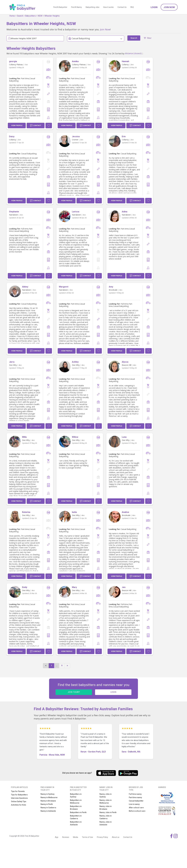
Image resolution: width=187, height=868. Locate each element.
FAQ (132, 7)
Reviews (66, 837)
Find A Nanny (76, 7)
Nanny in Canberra (48, 808)
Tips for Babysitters (19, 795)
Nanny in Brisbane (48, 801)
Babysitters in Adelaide (76, 823)
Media (76, 837)
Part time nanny (135, 797)
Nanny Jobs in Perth (108, 812)
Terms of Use (87, 837)
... (57, 666)
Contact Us (122, 7)
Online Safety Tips (19, 801)
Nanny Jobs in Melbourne (106, 802)
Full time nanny (135, 794)
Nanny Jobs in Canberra (106, 817)
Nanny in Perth (47, 804)
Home (12, 16)
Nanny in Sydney (47, 794)
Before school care (137, 811)
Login (154, 7)
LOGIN (113, 692)
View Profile (17, 125)
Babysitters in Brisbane (76, 808)
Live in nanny (134, 804)
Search (20, 16)
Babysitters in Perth (78, 812)
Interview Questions (19, 798)
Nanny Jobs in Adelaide (106, 823)
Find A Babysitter (60, 7)
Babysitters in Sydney (76, 795)
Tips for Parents (18, 791)
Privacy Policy (102, 837)
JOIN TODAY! (74, 692)
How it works (108, 7)
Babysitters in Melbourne (76, 802)
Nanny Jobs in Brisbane (106, 808)
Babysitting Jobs (93, 7)
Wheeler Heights (52, 16)
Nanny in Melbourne (49, 797)
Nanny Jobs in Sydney (106, 795)
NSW (40, 16)
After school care (136, 808)
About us (116, 837)
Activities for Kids (19, 805)
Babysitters (30, 16)
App (57, 837)
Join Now (169, 7)
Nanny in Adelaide (48, 811)
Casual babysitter (136, 801)
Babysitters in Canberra (76, 817)
